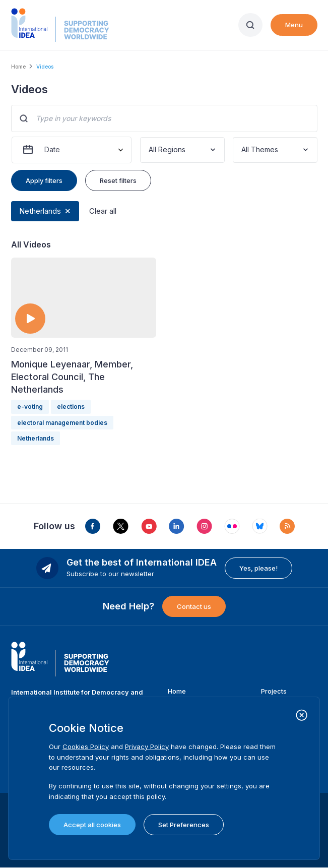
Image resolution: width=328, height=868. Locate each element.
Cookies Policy (86, 747)
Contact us (194, 606)
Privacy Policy (147, 747)
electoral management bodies (62, 423)
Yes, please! (258, 568)
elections (71, 407)
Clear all (103, 211)
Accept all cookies (92, 825)
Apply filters (44, 180)
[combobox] (150, 150)
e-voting (30, 407)
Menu (294, 25)
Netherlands (40, 211)
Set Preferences (184, 825)
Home (18, 67)
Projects (274, 691)
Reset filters (118, 180)
